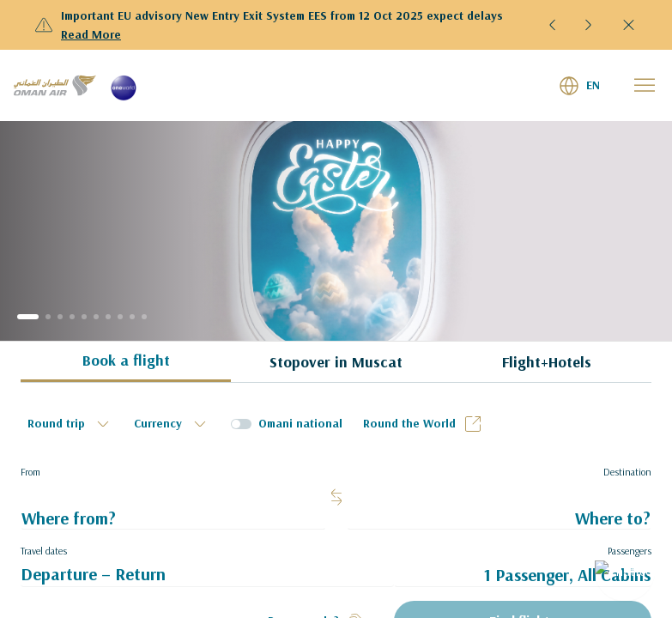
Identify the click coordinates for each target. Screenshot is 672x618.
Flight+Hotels (547, 362)
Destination (627, 472)
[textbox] (70, 424)
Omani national (300, 423)
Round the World (423, 424)
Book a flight (126, 360)
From (30, 472)
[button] (553, 25)
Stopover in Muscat (336, 362)
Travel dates (44, 551)
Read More (91, 34)
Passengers (630, 551)
